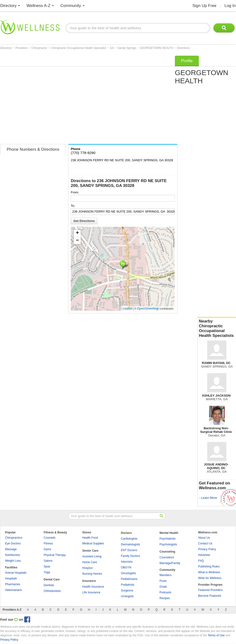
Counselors (167, 557)
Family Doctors (130, 556)
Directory (8, 6)
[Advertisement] (45, 98)
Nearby (217, 328)
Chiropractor (40, 48)
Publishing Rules (209, 566)
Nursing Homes (92, 574)
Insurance (89, 581)
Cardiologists (129, 539)
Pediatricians (129, 579)
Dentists (49, 585)
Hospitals (11, 578)
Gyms (47, 549)
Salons (48, 561)
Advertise (204, 555)
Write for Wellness (210, 578)
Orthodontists (52, 591)
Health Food (90, 538)
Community (71, 6)
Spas (47, 566)
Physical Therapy (55, 555)
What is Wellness (209, 572)
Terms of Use (216, 635)
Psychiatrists (168, 539)
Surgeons (127, 590)
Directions (183, 48)
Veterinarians (13, 590)
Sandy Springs (127, 48)
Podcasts (165, 592)
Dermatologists (130, 544)
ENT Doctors (129, 550)
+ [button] (77, 233)
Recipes (165, 598)
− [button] (77, 241)
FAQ (201, 561)
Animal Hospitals (16, 573)
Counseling (167, 552)
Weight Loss (13, 561)
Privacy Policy (207, 549)
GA (112, 48)
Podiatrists (128, 585)
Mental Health (169, 533)
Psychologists (168, 544)
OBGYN (126, 567)
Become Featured (209, 596)
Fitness (48, 543)
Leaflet (127, 308)
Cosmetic (50, 538)
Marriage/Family (170, 563)
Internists (127, 562)
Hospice (87, 568)
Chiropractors (14, 538)
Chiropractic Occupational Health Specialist (79, 48)
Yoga (47, 572)
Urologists (127, 596)
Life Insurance (91, 592)
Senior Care (90, 551)
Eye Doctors (13, 543)
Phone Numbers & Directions (33, 149)
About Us (204, 538)
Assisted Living (92, 556)
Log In (230, 6)
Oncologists (128, 573)
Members (165, 575)
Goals (163, 587)
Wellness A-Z (39, 6)
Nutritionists (13, 555)
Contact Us (205, 543)
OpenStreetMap (148, 308)
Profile (187, 61)
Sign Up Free (204, 6)
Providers (22, 48)
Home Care (90, 562)
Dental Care (52, 579)
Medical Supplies (93, 543)
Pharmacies (13, 584)
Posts (163, 581)
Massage (11, 549)
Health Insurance (93, 587)
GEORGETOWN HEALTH (157, 48)
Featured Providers (210, 590)
